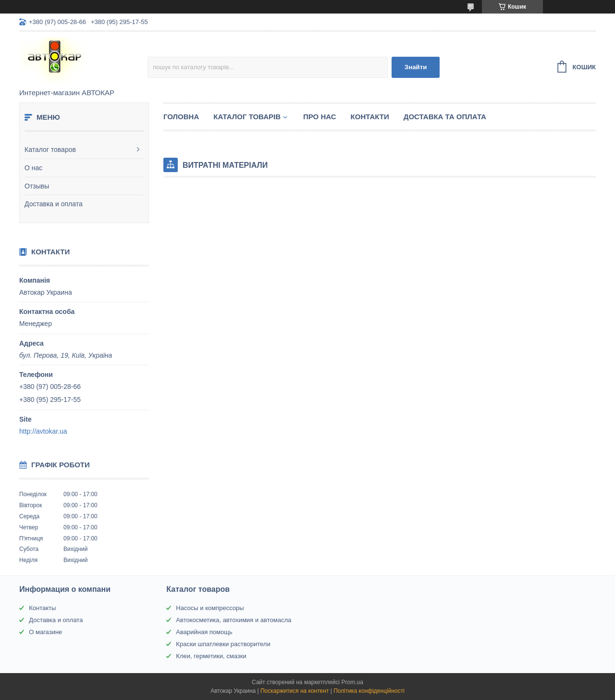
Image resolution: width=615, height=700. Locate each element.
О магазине (45, 632)
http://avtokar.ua (43, 431)
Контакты (42, 608)
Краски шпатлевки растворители (223, 644)
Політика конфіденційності (369, 691)
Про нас (320, 117)
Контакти (370, 117)
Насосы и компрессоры (210, 608)
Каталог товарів (247, 117)
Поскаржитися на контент (295, 691)
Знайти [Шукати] (416, 67)
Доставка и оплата (54, 204)
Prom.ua (352, 682)
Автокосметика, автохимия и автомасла (234, 620)
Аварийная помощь (204, 632)
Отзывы (37, 186)
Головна (181, 117)
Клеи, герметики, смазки (211, 656)
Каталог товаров (50, 150)
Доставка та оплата (445, 117)
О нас (33, 168)
